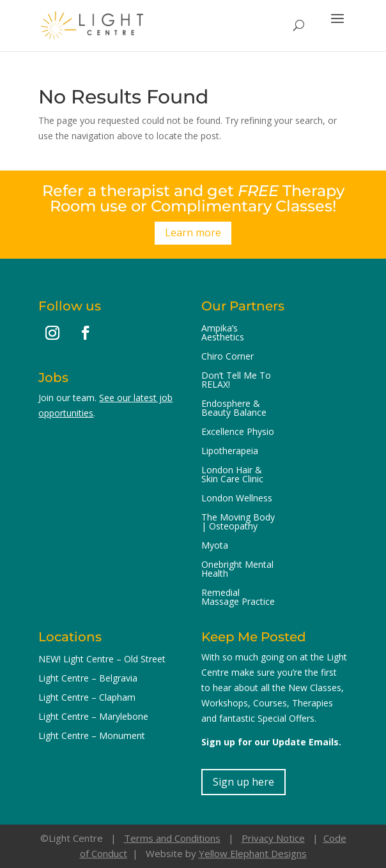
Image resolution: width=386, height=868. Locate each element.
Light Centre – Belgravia (88, 679)
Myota (215, 546)
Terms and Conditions (172, 838)
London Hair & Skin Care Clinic (232, 475)
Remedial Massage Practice (238, 598)
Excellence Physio (238, 432)
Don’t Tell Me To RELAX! (236, 381)
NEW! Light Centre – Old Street (102, 660)
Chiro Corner (228, 357)
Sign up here (243, 782)
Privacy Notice (273, 838)
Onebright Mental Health (237, 570)
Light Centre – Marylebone (93, 717)
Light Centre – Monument (92, 736)
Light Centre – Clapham (87, 698)
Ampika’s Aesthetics (223, 333)
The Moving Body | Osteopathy (238, 522)
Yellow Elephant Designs (253, 853)
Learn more (193, 232)
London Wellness (237, 499)
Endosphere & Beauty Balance (234, 409)
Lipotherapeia (230, 452)
